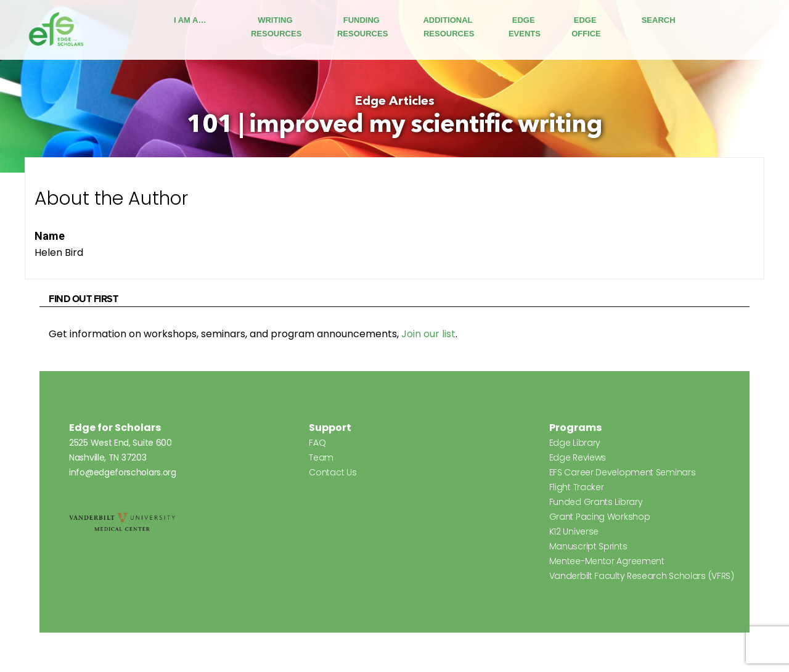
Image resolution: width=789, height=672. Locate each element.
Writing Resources (276, 27)
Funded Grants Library (596, 502)
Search (659, 20)
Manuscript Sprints (588, 546)
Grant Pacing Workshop (600, 517)
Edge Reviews (578, 457)
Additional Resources (449, 27)
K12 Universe (574, 531)
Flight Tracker (577, 487)
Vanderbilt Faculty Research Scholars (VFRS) (642, 576)
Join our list (428, 334)
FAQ (317, 443)
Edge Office (586, 27)
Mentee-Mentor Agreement (607, 561)
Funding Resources (362, 27)
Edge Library (575, 443)
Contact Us (333, 472)
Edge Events (525, 27)
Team (321, 457)
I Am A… (190, 20)
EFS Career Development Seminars (623, 472)
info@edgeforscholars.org (123, 472)
